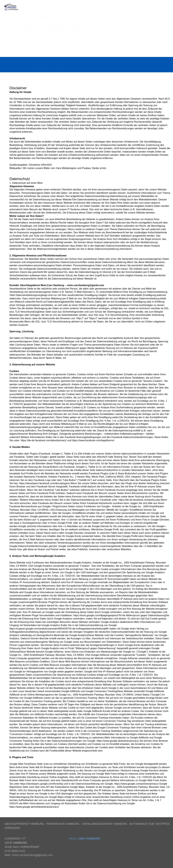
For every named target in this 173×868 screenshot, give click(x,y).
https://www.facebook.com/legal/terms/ (93, 440)
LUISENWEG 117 (15, 838)
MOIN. (73, 838)
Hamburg (59, 285)
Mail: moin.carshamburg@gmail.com (29, 855)
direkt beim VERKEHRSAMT (22, 847)
